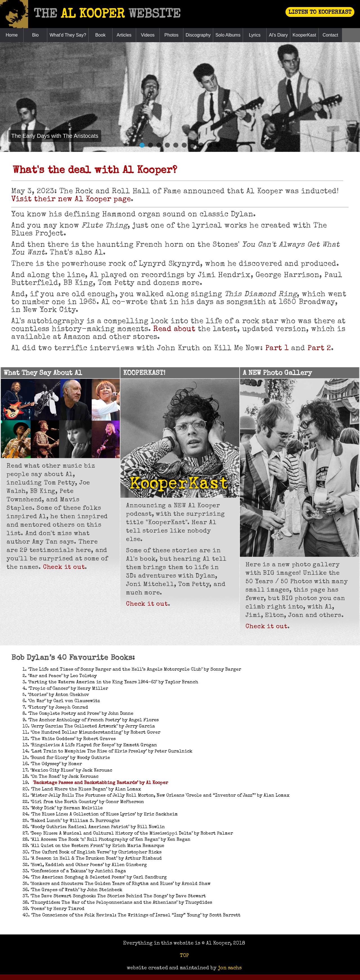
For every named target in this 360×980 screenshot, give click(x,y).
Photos (172, 35)
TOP (184, 956)
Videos (148, 35)
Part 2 (319, 349)
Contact (330, 35)
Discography (198, 35)
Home (12, 35)
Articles (124, 35)
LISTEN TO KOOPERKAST (320, 13)
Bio (35, 35)
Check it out (64, 568)
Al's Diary (278, 35)
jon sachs (230, 968)
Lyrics (255, 35)
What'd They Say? (68, 35)
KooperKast (304, 35)
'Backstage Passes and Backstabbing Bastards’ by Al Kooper (100, 783)
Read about (174, 330)
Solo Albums (228, 35)
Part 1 (277, 349)
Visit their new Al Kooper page (71, 200)
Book (100, 35)
